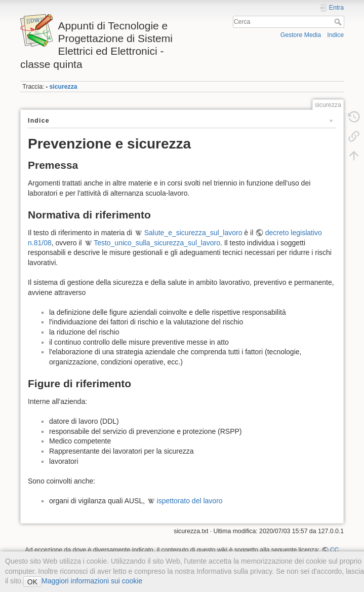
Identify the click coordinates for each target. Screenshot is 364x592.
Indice (335, 35)
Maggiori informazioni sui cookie (92, 581)
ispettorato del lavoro (190, 501)
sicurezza (63, 87)
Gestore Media (301, 35)
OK (32, 582)
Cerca (339, 22)
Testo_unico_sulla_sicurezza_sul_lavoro (157, 243)
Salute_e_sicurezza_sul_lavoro (193, 233)
